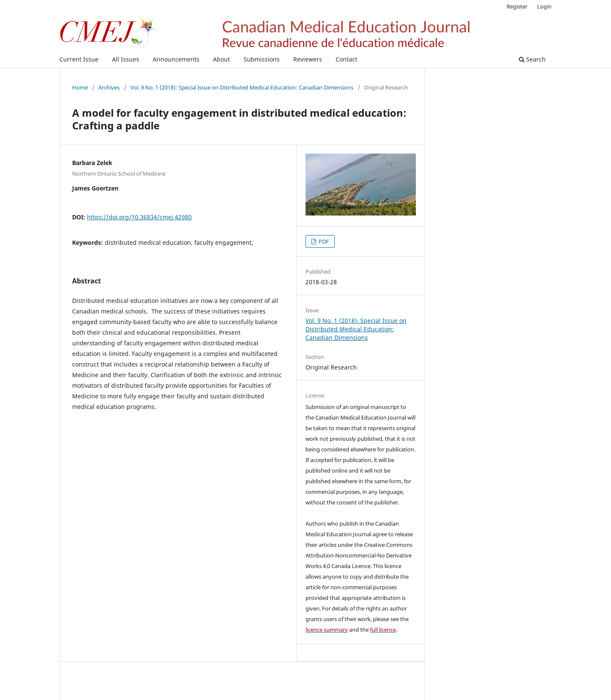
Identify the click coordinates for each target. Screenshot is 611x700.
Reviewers (308, 59)
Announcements (176, 59)
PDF (323, 241)
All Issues (126, 59)
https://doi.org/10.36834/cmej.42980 (139, 217)
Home (80, 87)
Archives (109, 87)
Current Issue (79, 59)
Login (544, 6)
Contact (346, 59)
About (221, 59)
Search (532, 59)
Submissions (262, 59)
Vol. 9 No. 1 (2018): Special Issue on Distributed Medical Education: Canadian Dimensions (242, 87)
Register (517, 6)
